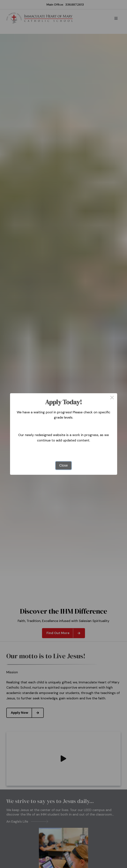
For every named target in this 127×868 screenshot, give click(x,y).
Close (63, 465)
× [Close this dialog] (112, 398)
